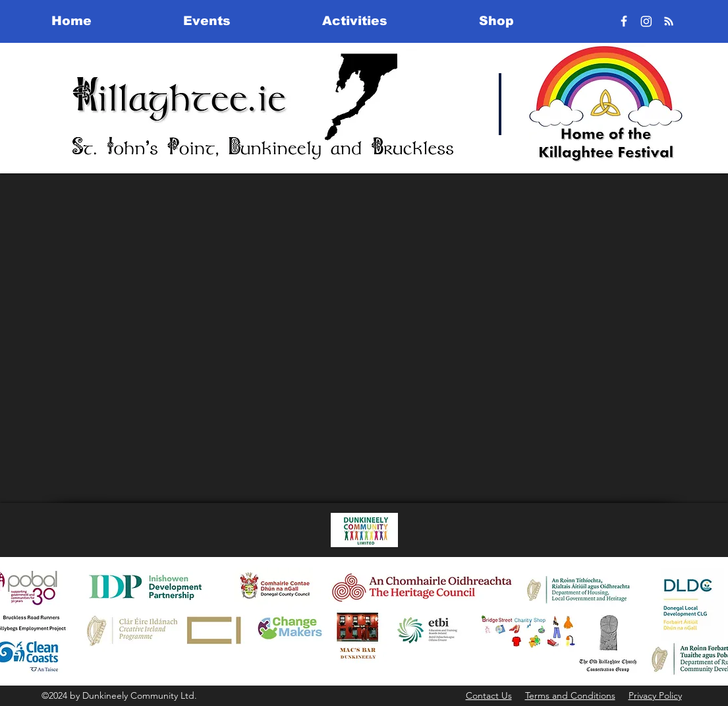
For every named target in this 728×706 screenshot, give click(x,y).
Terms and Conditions (570, 695)
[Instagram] (646, 21)
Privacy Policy (655, 695)
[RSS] (669, 21)
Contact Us (489, 695)
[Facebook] (624, 21)
